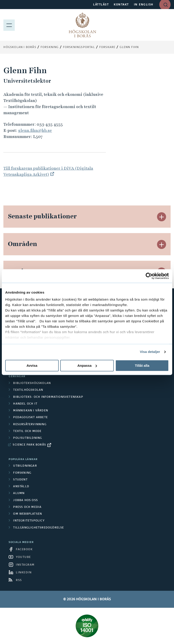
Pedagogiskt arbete (30, 417)
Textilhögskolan (28, 390)
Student (20, 480)
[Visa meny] (9, 25)
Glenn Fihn (129, 47)
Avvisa (32, 365)
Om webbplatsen (28, 514)
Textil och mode (27, 431)
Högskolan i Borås (20, 47)
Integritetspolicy (29, 521)
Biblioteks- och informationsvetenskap (48, 397)
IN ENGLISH (144, 5)
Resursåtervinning (30, 425)
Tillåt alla (142, 365)
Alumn (19, 493)
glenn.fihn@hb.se (35, 130)
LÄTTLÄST (101, 5)
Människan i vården (31, 411)
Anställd (21, 487)
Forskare (107, 47)
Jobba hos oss (25, 500)
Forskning (50, 47)
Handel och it (25, 404)
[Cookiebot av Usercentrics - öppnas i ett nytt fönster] (149, 276)
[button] (162, 217)
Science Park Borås (29, 445)
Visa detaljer (150, 352)
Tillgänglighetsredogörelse (39, 528)
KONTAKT (121, 5)
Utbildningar (25, 466)
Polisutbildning (28, 438)
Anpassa (87, 365)
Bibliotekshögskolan (32, 383)
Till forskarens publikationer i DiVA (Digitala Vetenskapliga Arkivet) (48, 171)
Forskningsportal (79, 47)
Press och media (27, 507)
